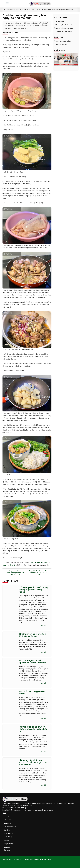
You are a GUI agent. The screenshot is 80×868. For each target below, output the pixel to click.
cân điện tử (11, 565)
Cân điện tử (61, 22)
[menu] (7, 4)
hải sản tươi (35, 562)
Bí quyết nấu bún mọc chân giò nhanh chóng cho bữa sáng (39, 573)
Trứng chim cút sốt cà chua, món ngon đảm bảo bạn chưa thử (16, 573)
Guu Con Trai (9, 10)
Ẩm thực (20, 10)
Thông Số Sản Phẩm (64, 32)
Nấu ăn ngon (61, 45)
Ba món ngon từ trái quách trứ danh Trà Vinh (33, 662)
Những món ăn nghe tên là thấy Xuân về (33, 635)
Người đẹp (8, 823)
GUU (4, 813)
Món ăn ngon (30, 10)
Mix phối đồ (8, 820)
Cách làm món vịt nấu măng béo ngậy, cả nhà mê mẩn (55, 10)
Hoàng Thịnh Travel (64, 25)
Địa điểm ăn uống (64, 41)
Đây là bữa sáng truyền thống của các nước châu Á (33, 729)
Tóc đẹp (7, 817)
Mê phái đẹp (8, 844)
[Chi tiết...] (44, 626)
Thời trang (8, 837)
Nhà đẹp (7, 847)
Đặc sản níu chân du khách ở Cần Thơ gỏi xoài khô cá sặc (33, 762)
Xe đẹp (6, 840)
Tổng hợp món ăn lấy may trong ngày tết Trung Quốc (34, 590)
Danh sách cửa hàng (65, 28)
